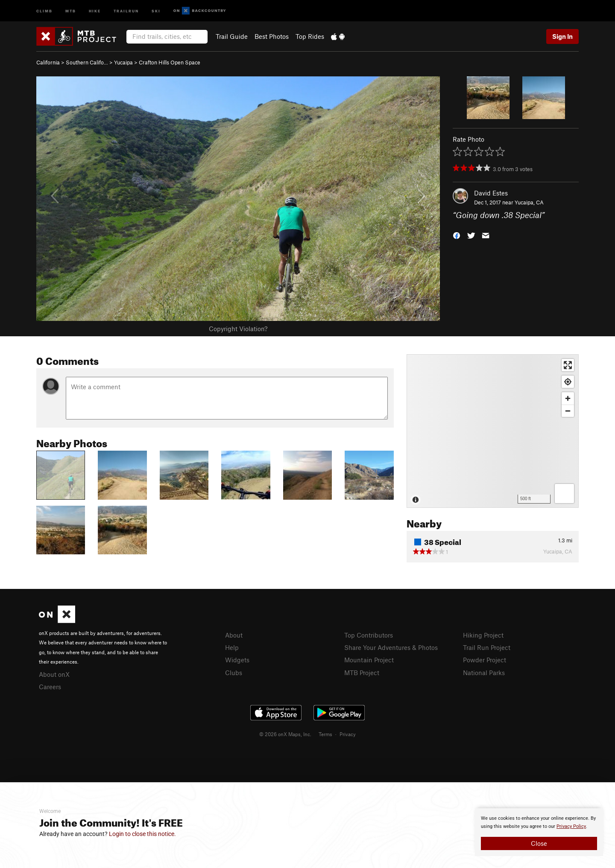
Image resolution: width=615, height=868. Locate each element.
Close (539, 843)
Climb (44, 10)
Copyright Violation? (238, 329)
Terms (325, 734)
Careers (50, 687)
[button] (457, 235)
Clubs (234, 673)
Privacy (348, 734)
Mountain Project (369, 660)
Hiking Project (483, 635)
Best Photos (272, 36)
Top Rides (310, 36)
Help (232, 647)
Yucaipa (123, 62)
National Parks (484, 673)
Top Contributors (369, 635)
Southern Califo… (87, 62)
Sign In (562, 36)
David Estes (491, 193)
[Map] (493, 431)
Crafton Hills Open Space (170, 62)
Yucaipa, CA (529, 202)
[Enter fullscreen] (568, 365)
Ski (156, 10)
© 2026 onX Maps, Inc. (285, 734)
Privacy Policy (571, 826)
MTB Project (362, 673)
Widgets (237, 660)
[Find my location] (568, 382)
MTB (71, 10)
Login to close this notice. (142, 834)
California (48, 62)
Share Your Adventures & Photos (391, 647)
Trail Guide (232, 36)
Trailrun (126, 10)
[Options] (564, 494)
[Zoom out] (568, 411)
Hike (95, 10)
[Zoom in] (568, 398)
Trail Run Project (487, 647)
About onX (54, 674)
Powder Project (485, 660)
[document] (539, 832)
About (234, 635)
